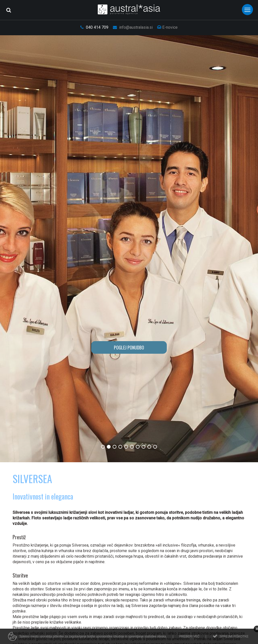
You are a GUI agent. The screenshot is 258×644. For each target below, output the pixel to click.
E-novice (167, 27)
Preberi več (189, 636)
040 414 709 (94, 27)
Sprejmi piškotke (234, 636)
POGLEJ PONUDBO (129, 347)
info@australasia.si (133, 27)
